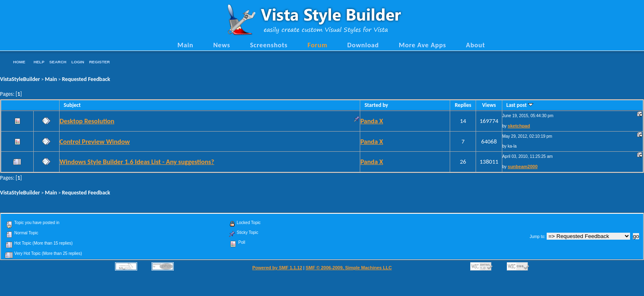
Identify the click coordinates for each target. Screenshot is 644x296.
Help (39, 62)
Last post (520, 105)
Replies (463, 105)
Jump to (537, 237)
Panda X (371, 121)
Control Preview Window (95, 141)
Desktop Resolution (87, 121)
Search (58, 62)
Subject (72, 105)
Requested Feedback (86, 79)
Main (185, 45)
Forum (318, 45)
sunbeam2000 (523, 166)
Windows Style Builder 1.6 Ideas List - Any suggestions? (137, 162)
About (476, 45)
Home (19, 62)
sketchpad (519, 126)
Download (363, 45)
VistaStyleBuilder (20, 79)
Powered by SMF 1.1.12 (277, 268)
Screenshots (269, 45)
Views (489, 105)
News (222, 45)
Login (78, 62)
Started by (376, 105)
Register (99, 62)
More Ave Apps (422, 45)
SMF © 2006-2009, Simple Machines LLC (349, 268)
